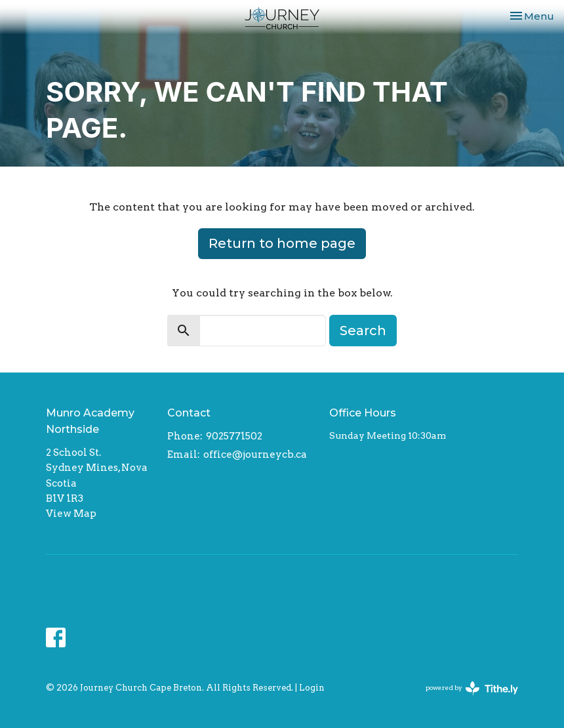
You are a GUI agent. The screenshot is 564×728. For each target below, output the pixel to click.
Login (312, 688)
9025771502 (234, 436)
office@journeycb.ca (255, 455)
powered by (472, 688)
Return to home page (282, 243)
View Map (71, 514)
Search (363, 331)
